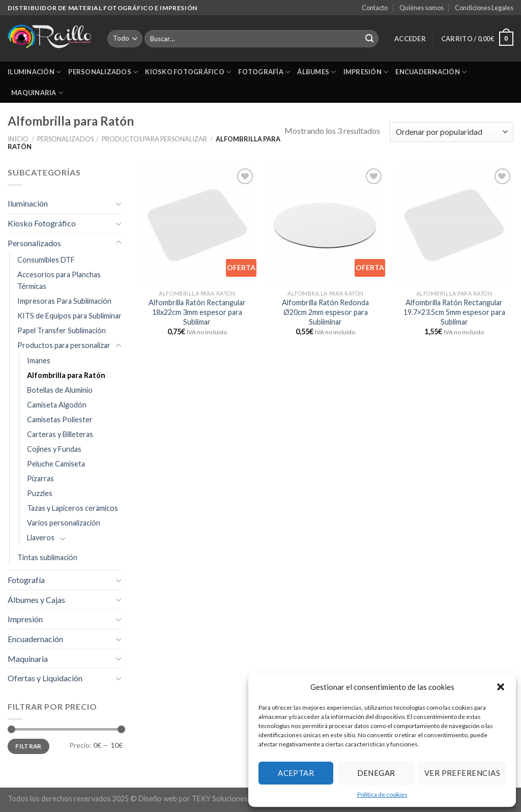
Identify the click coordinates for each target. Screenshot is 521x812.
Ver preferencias (462, 773)
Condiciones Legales (484, 8)
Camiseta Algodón (57, 405)
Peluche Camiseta (56, 464)
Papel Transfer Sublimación (62, 330)
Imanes (39, 360)
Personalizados (103, 72)
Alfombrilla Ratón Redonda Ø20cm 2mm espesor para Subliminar (325, 312)
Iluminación (34, 72)
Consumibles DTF (46, 260)
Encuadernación (431, 72)
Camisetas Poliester (60, 419)
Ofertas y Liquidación (45, 678)
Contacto (375, 8)
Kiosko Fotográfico (188, 72)
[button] (501, 687)
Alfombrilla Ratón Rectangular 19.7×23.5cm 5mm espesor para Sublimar (454, 312)
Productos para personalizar (154, 139)
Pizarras (40, 478)
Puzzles (40, 493)
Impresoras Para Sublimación (64, 301)
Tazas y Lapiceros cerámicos (73, 508)
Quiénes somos (422, 8)
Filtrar (28, 746)
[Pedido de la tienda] (452, 132)
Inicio (18, 139)
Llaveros (41, 538)
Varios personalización (64, 523)
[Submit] (369, 39)
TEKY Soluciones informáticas (241, 799)
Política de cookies (382, 794)
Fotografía (264, 72)
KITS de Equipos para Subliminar (69, 316)
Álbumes (316, 72)
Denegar (376, 773)
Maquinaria (37, 93)
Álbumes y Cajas (36, 600)
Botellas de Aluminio (60, 390)
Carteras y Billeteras (60, 434)
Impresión (366, 72)
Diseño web (158, 799)
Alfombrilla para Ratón (66, 375)
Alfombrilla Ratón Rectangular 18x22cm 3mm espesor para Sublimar (197, 312)
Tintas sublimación (47, 557)
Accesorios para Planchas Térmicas (59, 280)
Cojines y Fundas (54, 449)
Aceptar (296, 773)
